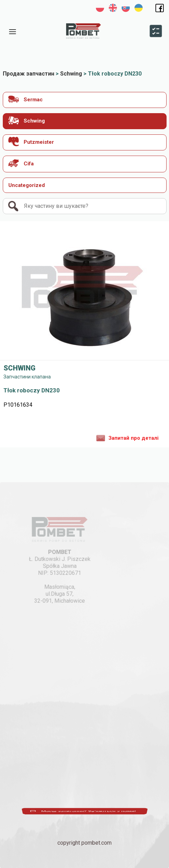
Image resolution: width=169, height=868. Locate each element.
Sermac (26, 99)
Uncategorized (27, 185)
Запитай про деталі (127, 438)
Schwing (27, 120)
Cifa (21, 163)
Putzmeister (31, 142)
